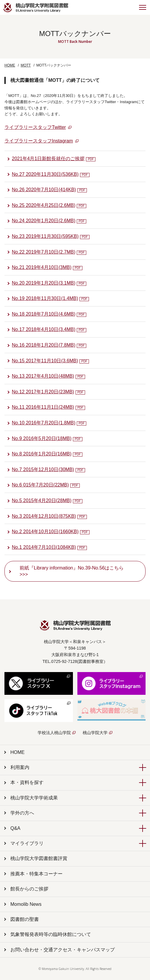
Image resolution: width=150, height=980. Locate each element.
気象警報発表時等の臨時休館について (51, 934)
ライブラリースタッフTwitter (35, 127)
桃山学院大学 (95, 733)
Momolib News (26, 904)
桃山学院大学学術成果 (34, 798)
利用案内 (20, 767)
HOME (10, 65)
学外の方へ (22, 813)
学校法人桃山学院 (54, 733)
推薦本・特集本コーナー (36, 874)
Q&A (15, 828)
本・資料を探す (27, 782)
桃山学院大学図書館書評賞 (39, 858)
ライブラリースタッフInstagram (39, 141)
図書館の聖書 (25, 919)
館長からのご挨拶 (29, 889)
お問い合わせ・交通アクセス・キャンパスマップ (63, 950)
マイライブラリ (27, 843)
